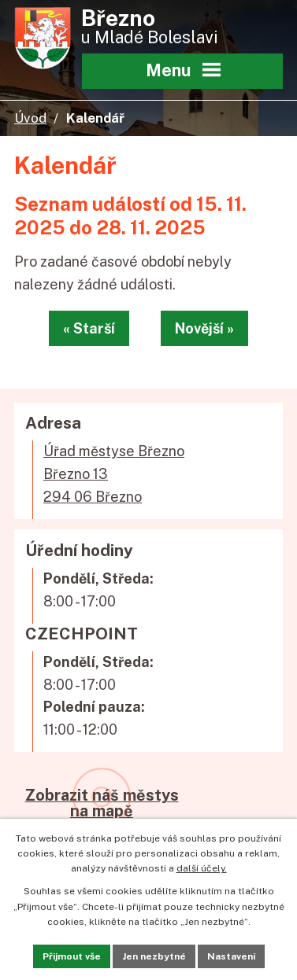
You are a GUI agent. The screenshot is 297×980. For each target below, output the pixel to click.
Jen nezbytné (154, 956)
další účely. (202, 868)
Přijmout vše (72, 956)
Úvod (30, 118)
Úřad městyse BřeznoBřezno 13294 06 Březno (114, 474)
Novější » (204, 328)
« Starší (89, 328)
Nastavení (231, 956)
